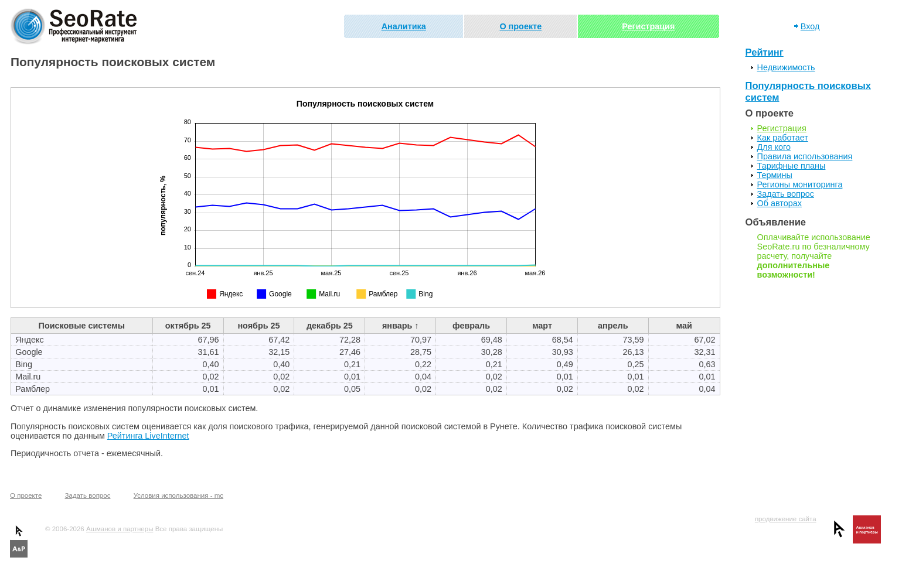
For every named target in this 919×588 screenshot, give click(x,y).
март (542, 326)
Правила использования (805, 156)
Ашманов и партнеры (120, 529)
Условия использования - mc (178, 495)
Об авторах (780, 203)
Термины (775, 175)
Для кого (774, 147)
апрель (613, 326)
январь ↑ (401, 326)
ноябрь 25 (258, 326)
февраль (471, 326)
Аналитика (404, 26)
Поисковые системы (82, 326)
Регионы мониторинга (800, 184)
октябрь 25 (188, 326)
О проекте (520, 26)
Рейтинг (765, 52)
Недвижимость (786, 67)
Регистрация (648, 26)
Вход (810, 26)
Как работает (783, 138)
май (684, 326)
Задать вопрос (786, 194)
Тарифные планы (792, 166)
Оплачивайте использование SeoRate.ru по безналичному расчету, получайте (814, 256)
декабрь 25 (330, 326)
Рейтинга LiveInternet (148, 436)
